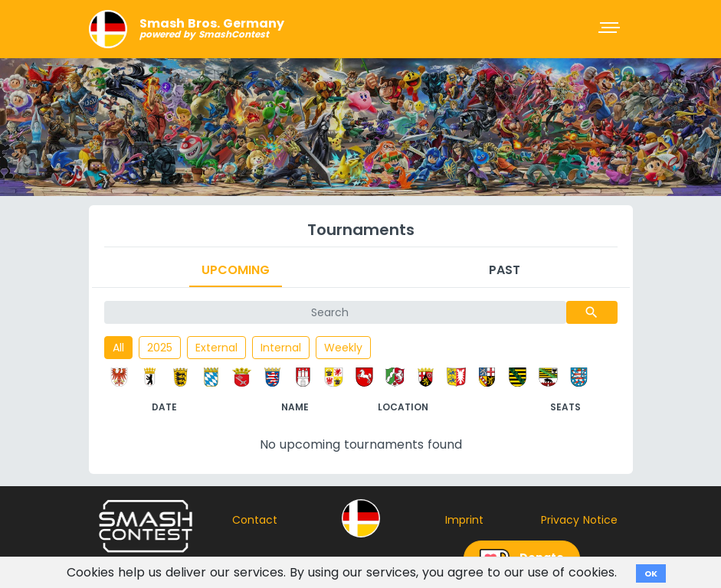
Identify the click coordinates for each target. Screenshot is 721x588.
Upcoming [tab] (236, 270)
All (118, 348)
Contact (255, 520)
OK (651, 573)
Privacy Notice (579, 520)
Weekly (343, 348)
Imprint (464, 520)
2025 (160, 348)
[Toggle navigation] (611, 29)
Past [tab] (505, 270)
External (216, 348)
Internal (281, 348)
